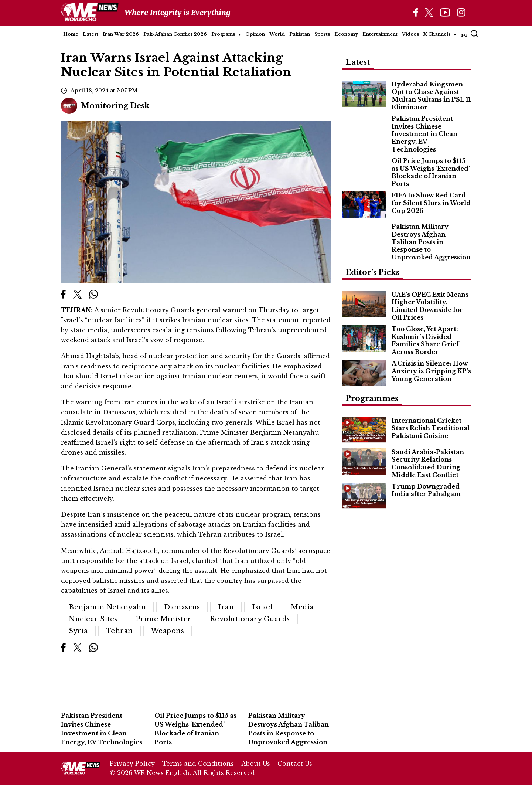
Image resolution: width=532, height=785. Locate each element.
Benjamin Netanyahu (107, 607)
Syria (78, 631)
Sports (322, 34)
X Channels (437, 34)
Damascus (182, 607)
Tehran (120, 631)
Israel (262, 607)
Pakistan (300, 34)
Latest (91, 34)
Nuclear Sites (93, 619)
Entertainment (380, 34)
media (302, 607)
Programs (223, 34)
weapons (168, 631)
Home (71, 34)
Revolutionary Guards (250, 619)
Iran (226, 607)
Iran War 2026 (121, 34)
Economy (346, 34)
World (277, 34)
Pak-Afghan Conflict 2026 (175, 34)
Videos (410, 34)
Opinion (255, 34)
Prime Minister (164, 619)
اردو (465, 34)
